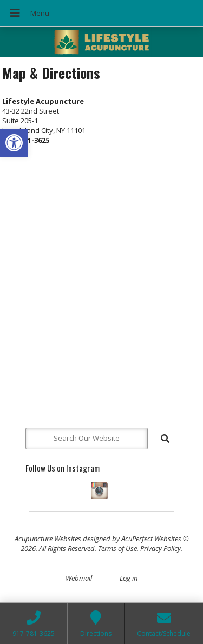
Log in (129, 578)
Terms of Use (117, 548)
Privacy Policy (161, 548)
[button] (14, 143)
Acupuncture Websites (48, 539)
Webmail (79, 578)
